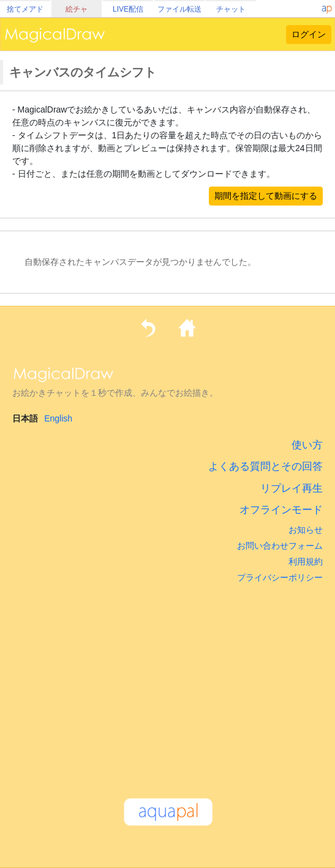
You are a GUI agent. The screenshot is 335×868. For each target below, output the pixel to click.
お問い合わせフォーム (280, 546)
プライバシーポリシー (280, 577)
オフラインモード (281, 510)
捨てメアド (25, 9)
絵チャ (77, 9)
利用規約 (306, 562)
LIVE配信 (128, 9)
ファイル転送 (179, 9)
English (58, 418)
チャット (231, 9)
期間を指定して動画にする (266, 196)
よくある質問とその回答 (265, 466)
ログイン (309, 34)
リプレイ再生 (292, 488)
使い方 (307, 445)
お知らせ (306, 530)
